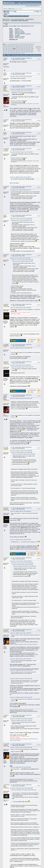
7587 (4, 49)
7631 (24, 52)
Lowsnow (6, 120)
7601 (9, 50)
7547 (25, 44)
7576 (6, 47)
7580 (16, 47)
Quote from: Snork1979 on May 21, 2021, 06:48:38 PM (21, 89)
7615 (14, 51)
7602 (11, 50)
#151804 (39, 120)
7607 (24, 50)
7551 (4, 45)
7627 (14, 52)
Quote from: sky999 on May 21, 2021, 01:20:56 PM (22, 91)
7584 (27, 47)
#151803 (39, 87)
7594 (22, 49)
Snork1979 (6, 630)
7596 (27, 49)
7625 (9, 52)
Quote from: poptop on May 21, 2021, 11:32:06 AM (22, 452)
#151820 (39, 785)
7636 (6, 53)
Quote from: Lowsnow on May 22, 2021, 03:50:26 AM (21, 747)
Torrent (5, 14)
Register (22, 16)
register (21, 9)
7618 (22, 51)
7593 (20, 49)
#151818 (39, 716)
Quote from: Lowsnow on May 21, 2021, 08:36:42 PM (21, 219)
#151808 (39, 216)
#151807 (39, 187)
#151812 (39, 362)
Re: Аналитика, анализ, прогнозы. (22, 58)
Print (39, 51)
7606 (22, 50)
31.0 (8, 13)
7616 (16, 51)
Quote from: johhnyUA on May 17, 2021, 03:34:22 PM (22, 367)
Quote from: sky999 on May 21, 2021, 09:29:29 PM (21, 511)
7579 (14, 47)
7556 (16, 45)
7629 (19, 52)
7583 (24, 47)
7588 (6, 49)
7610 (32, 50)
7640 (16, 53)
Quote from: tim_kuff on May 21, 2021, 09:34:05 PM (21, 561)
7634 (32, 52)
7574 (32, 46)
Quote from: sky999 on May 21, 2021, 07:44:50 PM (21, 177)
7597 (30, 49)
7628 (16, 52)
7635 (4, 53)
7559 (24, 45)
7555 (14, 45)
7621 (29, 51)
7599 (4, 50)
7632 (27, 52)
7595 (25, 49)
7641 (19, 53)
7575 (4, 47)
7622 (32, 51)
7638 (11, 53)
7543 (15, 44)
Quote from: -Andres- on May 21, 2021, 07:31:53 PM (21, 77)
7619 (24, 51)
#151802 (39, 74)
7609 (29, 50)
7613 (9, 51)
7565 (9, 46)
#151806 (39, 149)
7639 (14, 53)
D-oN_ (5, 73)
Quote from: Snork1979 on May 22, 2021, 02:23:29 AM (21, 719)
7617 (19, 51)
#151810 (39, 305)
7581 (19, 47)
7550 (33, 44)
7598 (32, 49)
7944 (23, 53)
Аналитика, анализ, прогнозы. (20, 21)
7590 (11, 49)
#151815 (39, 509)
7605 (19, 50)
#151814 (39, 448)
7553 (9, 45)
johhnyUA (6, 304)
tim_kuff (6, 447)
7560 (27, 45)
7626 (11, 52)
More (27, 16)
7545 (20, 44)
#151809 (39, 255)
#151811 (39, 345)
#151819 (39, 745)
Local (12, 19)
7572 (27, 46)
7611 (4, 51)
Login (18, 16)
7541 (10, 44)
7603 (14, 50)
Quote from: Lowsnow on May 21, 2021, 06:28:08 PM (21, 451)
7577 (9, 47)
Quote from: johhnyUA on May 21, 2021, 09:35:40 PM (21, 679)
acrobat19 (6, 149)
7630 (22, 52)
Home (7, 16)
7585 (29, 47)
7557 (19, 45)
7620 (27, 51)
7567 (14, 46)
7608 (27, 50)
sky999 (5, 86)
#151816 (39, 558)
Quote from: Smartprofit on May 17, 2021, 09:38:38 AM (22, 788)
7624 (6, 52)
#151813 (39, 396)
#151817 (39, 630)
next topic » (39, 48)
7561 (29, 45)
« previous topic (38, 47)
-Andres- (6, 58)
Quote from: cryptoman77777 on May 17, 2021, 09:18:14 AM (24, 790)
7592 (17, 49)
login (16, 9)
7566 (11, 46)
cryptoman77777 (8, 785)
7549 (30, 44)
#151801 (39, 59)
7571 (24, 46)
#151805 (39, 133)
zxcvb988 (6, 345)
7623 (4, 52)
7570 (22, 46)
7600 (6, 50)
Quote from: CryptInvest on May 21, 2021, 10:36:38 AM (24, 454)
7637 (9, 53)
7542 (13, 44)
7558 (22, 45)
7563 (4, 46)
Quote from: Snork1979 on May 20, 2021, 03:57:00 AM (21, 670)
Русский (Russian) (19, 19)
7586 (32, 47)
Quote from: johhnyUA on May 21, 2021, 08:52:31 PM (21, 348)
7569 (19, 46)
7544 (18, 44)
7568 (16, 46)
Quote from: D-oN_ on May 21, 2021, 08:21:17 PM (21, 190)
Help (11, 16)
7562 (32, 45)
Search (14, 16)
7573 (29, 46)
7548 (28, 44)
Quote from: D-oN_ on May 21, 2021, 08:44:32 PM (21, 258)
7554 (11, 45)
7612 (6, 51)
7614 (11, 51)
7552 (6, 45)
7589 (9, 49)
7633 (29, 52)
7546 (23, 44)
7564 (6, 46)
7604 (16, 50)
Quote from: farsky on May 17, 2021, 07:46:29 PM (21, 365)
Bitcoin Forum (6, 19)
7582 (22, 47)
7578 (11, 47)
